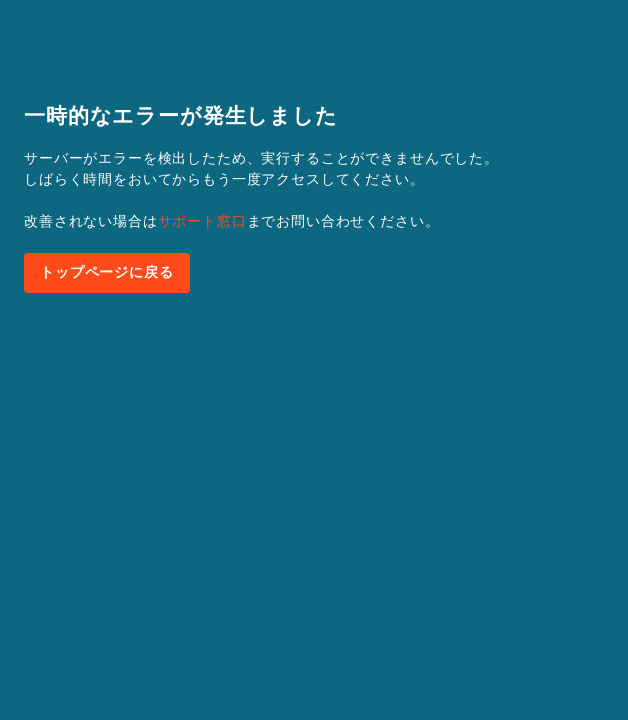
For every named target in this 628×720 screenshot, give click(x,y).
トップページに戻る (107, 272)
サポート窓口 (202, 221)
